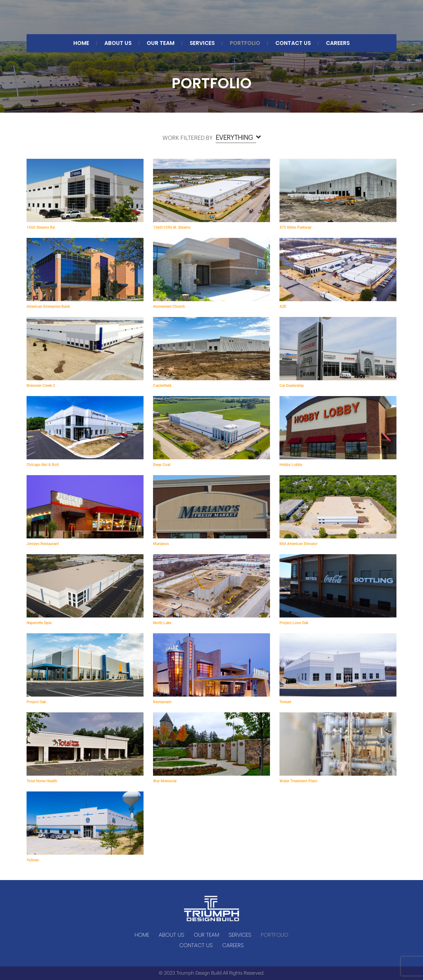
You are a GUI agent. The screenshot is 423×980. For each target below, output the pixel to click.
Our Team (161, 43)
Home (81, 43)
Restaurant (162, 702)
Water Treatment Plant (298, 781)
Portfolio (245, 43)
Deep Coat (162, 465)
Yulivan (33, 860)
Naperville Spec (39, 623)
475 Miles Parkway (295, 227)
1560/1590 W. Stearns (172, 227)
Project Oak (36, 702)
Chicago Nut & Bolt (43, 465)
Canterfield (162, 386)
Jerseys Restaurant (43, 544)
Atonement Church (169, 307)
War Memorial (165, 781)
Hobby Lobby (291, 465)
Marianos (161, 544)
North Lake (162, 623)
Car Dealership (292, 386)
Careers (338, 43)
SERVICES (202, 43)
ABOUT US (118, 43)
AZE (283, 307)
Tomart (285, 702)
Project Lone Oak (294, 623)
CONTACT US (293, 43)
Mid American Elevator (298, 544)
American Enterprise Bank (48, 307)
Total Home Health (42, 781)
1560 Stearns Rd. (41, 227)
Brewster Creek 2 (41, 386)
